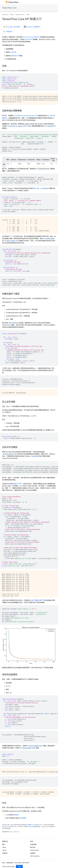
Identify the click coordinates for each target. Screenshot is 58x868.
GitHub (4, 847)
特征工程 (36, 188)
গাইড (28, 15)
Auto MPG (28, 39)
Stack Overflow (34, 850)
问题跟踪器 (33, 844)
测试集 (39, 600)
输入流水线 (12, 52)
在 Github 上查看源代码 (32, 27)
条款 (3, 863)
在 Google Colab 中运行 (12, 27)
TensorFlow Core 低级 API (31, 37)
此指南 (35, 456)
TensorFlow (5, 15)
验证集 (31, 600)
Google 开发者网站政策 (34, 827)
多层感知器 (22, 818)
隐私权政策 (10, 863)
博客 (3, 844)
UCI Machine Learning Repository (25, 116)
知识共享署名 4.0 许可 (30, 825)
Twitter (4, 850)
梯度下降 (17, 484)
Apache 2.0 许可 (6, 827)
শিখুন (12, 15)
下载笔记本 (8, 32)
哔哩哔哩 (5, 853)
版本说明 (33, 847)
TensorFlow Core (9, 8)
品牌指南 (33, 853)
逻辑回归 (16, 815)
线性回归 (14, 56)
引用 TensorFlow (35, 856)
